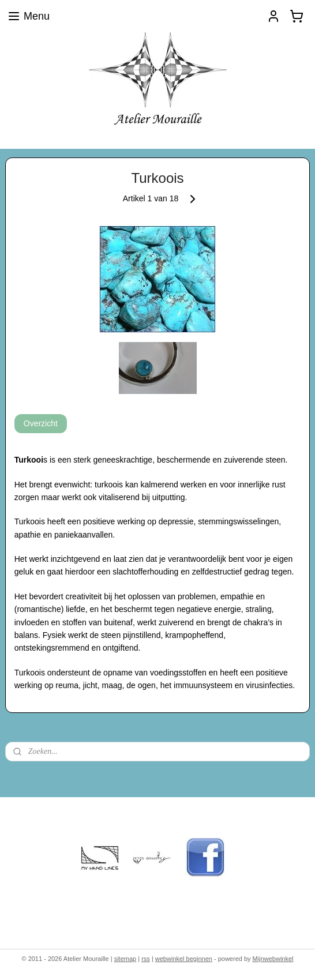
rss (146, 959)
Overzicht (41, 423)
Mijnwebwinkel (273, 959)
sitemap (125, 959)
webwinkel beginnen (184, 959)
